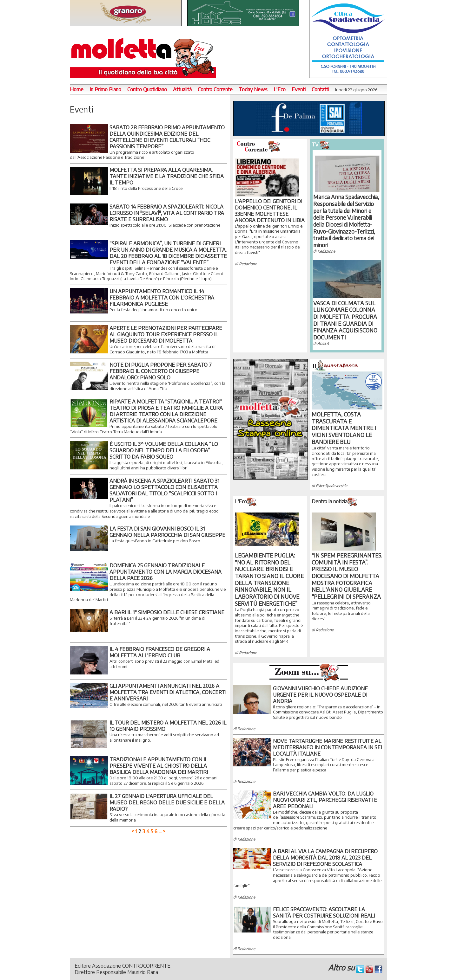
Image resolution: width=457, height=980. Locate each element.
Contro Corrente (215, 89)
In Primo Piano (105, 89)
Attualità (182, 89)
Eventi (299, 89)
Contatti (320, 89)
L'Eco (280, 89)
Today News (253, 89)
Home (77, 89)
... (160, 831)
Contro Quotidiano (147, 89)
